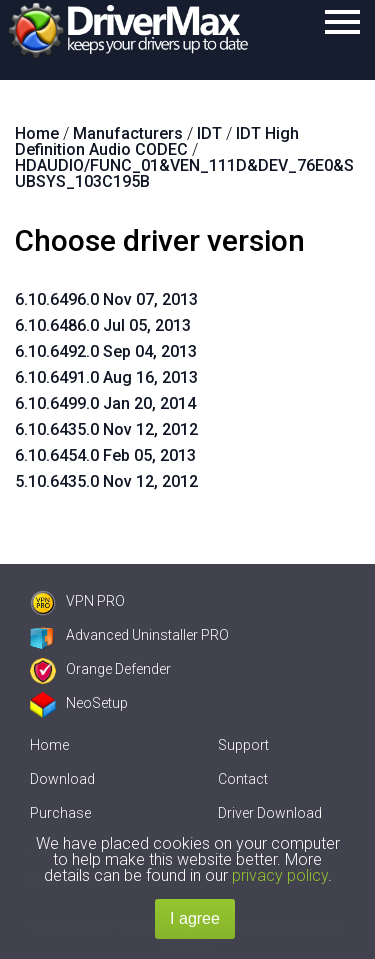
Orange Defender (100, 669)
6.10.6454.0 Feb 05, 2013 (105, 455)
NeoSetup (79, 703)
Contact (243, 779)
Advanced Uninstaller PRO (129, 635)
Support (243, 745)
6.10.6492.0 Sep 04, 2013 (106, 351)
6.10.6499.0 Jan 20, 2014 (105, 403)
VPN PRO (77, 601)
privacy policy (280, 875)
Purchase (60, 813)
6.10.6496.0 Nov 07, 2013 (106, 299)
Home (49, 745)
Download (62, 779)
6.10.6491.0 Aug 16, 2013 (106, 377)
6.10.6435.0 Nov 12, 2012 (106, 429)
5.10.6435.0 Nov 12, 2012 (106, 481)
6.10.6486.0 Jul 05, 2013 (103, 325)
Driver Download (270, 813)
